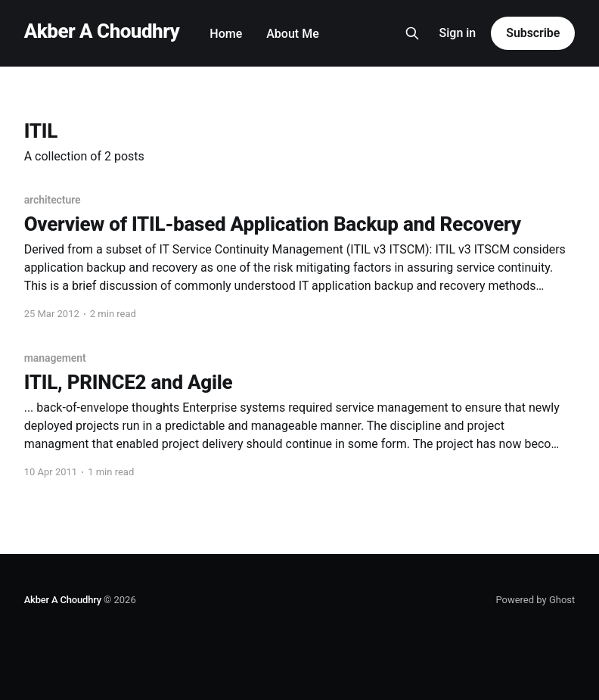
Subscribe (533, 33)
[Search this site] (412, 33)
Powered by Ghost (535, 600)
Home (226, 34)
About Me (292, 34)
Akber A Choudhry (102, 31)
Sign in (458, 33)
